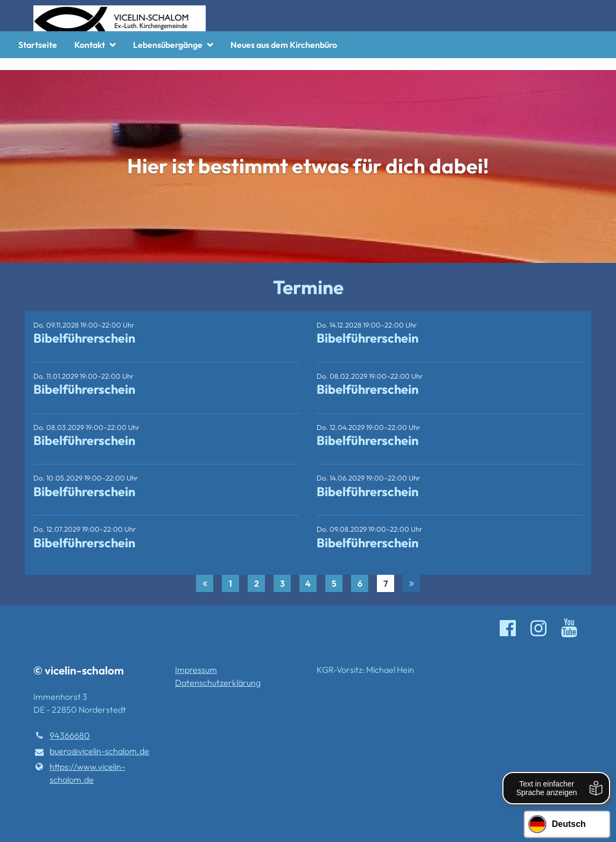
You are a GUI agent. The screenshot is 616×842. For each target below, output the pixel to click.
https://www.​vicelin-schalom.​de (79, 773)
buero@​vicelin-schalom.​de (91, 751)
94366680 (62, 735)
